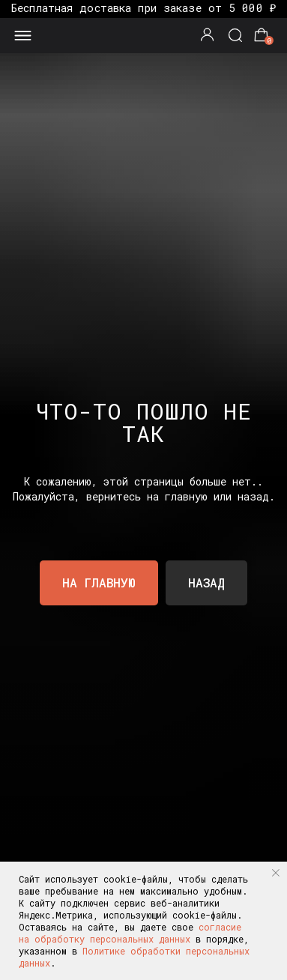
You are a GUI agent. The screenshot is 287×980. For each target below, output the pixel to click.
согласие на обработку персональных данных (130, 933)
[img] (144, 33)
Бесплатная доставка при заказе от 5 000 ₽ (143, 8)
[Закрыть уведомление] (276, 873)
